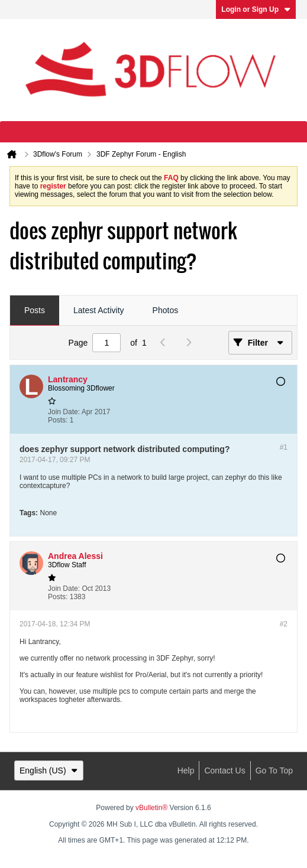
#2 (284, 624)
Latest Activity (99, 310)
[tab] (35, 311)
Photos (166, 310)
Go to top (274, 771)
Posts (35, 310)
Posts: (58, 420)
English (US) (49, 771)
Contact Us (224, 771)
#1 (284, 447)
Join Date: (64, 412)
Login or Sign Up (256, 9)
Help (186, 771)
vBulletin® (151, 808)
